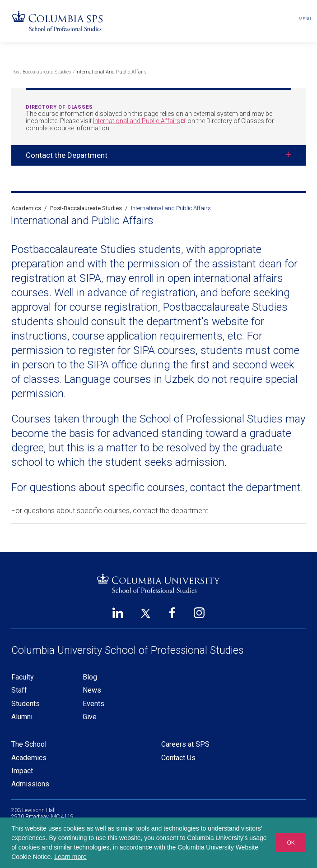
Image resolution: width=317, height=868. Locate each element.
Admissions (30, 784)
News (92, 690)
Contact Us (178, 758)
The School (29, 744)
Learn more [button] (70, 857)
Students (26, 704)
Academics (26, 208)
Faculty (23, 677)
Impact (22, 771)
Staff (19, 690)
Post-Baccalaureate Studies (41, 72)
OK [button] (291, 843)
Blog (90, 677)
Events (93, 704)
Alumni (22, 717)
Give (90, 717)
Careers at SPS (185, 744)
